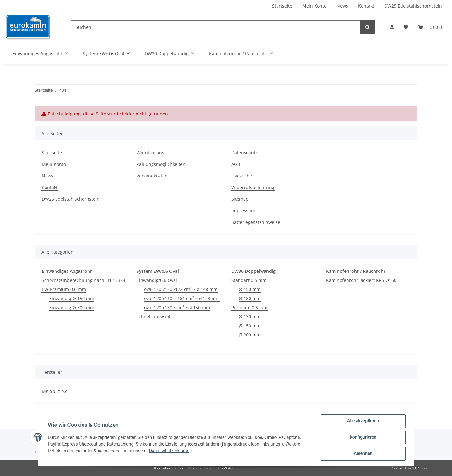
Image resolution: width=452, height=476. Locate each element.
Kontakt (366, 6)
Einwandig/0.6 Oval (157, 280)
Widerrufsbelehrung (253, 187)
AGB (236, 164)
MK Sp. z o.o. (55, 391)
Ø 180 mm (250, 298)
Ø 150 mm (250, 289)
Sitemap (240, 199)
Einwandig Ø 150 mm (72, 298)
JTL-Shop (419, 468)
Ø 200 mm (250, 335)
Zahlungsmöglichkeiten (161, 164)
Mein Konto (314, 6)
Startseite (282, 6)
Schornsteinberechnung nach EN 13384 (83, 280)
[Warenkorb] (430, 27)
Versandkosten (152, 176)
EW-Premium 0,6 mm (64, 289)
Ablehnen (363, 454)
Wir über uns (150, 153)
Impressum (243, 211)
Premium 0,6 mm (249, 307)
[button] (392, 27)
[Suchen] (216, 27)
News (342, 6)
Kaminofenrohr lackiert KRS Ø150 (361, 280)
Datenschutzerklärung (170, 451)
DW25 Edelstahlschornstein (413, 6)
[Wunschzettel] (406, 27)
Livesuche (242, 176)
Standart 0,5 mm (249, 280)
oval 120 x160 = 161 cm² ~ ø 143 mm (182, 298)
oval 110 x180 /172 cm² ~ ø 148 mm (181, 289)
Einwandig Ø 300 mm (72, 307)
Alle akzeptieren (363, 421)
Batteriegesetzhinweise (256, 222)
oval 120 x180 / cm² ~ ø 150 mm (177, 307)
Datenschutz (245, 153)
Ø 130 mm (250, 317)
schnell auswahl (153, 317)
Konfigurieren (363, 437)
